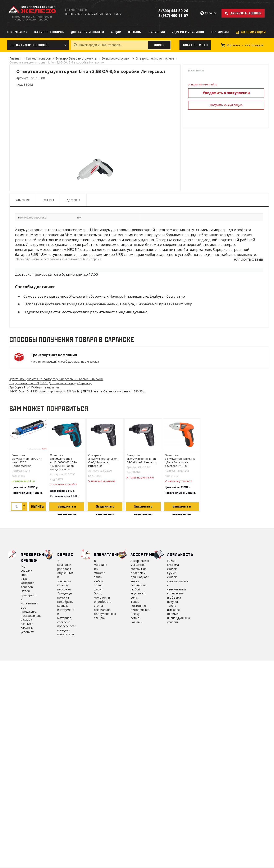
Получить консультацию (226, 105)
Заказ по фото (195, 45)
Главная (15, 58)
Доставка (73, 200)
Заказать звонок (246, 13)
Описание (23, 200)
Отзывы (48, 200)
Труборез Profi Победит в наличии (34, 387)
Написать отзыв (248, 260)
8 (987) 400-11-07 (173, 16)
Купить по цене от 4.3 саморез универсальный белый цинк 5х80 (56, 379)
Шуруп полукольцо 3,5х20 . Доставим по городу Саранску (51, 383)
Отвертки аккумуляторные (155, 58)
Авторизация (253, 32)
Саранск (211, 13)
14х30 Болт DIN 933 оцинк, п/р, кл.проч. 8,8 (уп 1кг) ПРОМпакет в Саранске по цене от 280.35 (77, 391)
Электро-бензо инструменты (76, 58)
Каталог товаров (38, 58)
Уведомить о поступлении (226, 93)
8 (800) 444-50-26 (173, 11)
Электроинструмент (116, 58)
